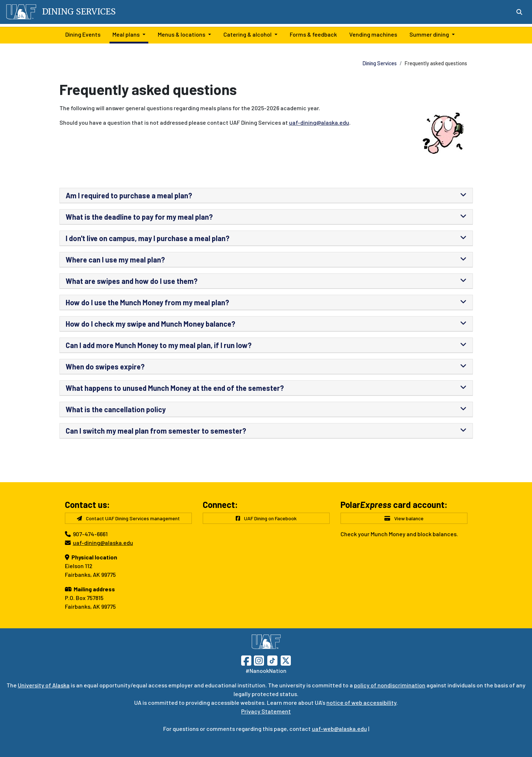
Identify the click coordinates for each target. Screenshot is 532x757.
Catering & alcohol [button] (248, 34)
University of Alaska (44, 685)
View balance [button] (404, 518)
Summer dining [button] (429, 34)
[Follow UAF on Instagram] (258, 660)
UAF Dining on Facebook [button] (266, 518)
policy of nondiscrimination (390, 685)
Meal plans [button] (126, 34)
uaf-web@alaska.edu (339, 729)
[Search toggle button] (519, 12)
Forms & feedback (312, 34)
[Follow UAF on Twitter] (286, 660)
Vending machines (372, 34)
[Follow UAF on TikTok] (272, 660)
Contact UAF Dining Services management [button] (128, 518)
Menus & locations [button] (182, 34)
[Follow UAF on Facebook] (246, 660)
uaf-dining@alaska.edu (319, 122)
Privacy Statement (266, 711)
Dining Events (81, 34)
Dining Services (380, 63)
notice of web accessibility (361, 702)
